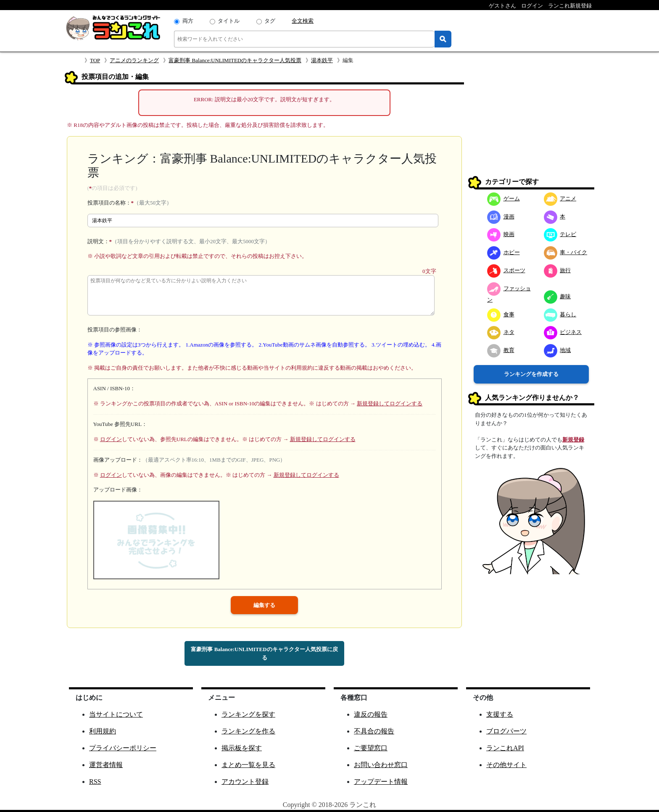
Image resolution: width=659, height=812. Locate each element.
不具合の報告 (374, 731)
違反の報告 (371, 714)
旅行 (558, 270)
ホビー (503, 252)
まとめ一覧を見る (248, 765)
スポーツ (506, 270)
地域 (558, 350)
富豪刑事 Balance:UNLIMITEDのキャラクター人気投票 (235, 60)
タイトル (229, 21)
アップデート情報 (381, 782)
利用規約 (103, 731)
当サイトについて (116, 714)
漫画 (501, 217)
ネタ (501, 332)
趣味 (558, 296)
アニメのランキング (134, 60)
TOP (95, 60)
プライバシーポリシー (123, 748)
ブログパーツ (506, 731)
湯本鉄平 (322, 60)
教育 (501, 350)
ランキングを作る (248, 731)
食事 (501, 314)
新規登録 (573, 440)
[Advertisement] (531, 124)
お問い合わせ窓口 (381, 765)
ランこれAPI (505, 748)
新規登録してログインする (390, 403)
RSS (95, 782)
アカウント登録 (245, 782)
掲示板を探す (242, 748)
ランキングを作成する (531, 374)
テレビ (560, 234)
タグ (270, 21)
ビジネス (563, 332)
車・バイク (566, 252)
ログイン (111, 439)
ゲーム (503, 198)
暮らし (560, 314)
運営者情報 (106, 765)
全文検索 (303, 21)
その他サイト (506, 765)
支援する (500, 714)
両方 (188, 21)
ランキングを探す (248, 714)
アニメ (560, 198)
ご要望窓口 (371, 748)
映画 (501, 234)
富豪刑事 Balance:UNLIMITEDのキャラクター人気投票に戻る (264, 653)
